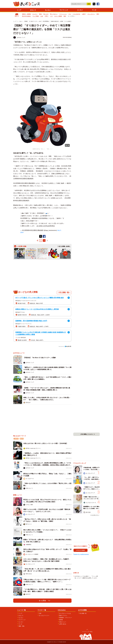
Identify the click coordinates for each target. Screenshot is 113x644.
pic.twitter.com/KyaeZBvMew (46, 226)
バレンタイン (91, 14)
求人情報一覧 (83, 613)
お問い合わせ (63, 624)
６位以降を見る (94, 515)
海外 (65, 16)
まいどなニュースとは (65, 613)
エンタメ (80, 10)
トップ (19, 10)
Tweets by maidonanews (81, 554)
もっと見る (71, 16)
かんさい (35, 14)
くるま (22, 439)
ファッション (63, 14)
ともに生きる (76, 14)
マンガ (94, 10)
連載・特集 (21, 626)
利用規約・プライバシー (66, 618)
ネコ (70, 14)
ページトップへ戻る (87, 632)
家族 (40, 14)
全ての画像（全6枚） (65, 246)
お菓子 (84, 14)
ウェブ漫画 (36, 16)
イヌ (51, 16)
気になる (46, 14)
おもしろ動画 (58, 16)
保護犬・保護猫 (26, 14)
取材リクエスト (63, 615)
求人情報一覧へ (65, 292)
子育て (47, 16)
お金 (42, 16)
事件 (98, 14)
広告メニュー (63, 622)
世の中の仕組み (26, 16)
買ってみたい (54, 14)
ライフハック (64, 10)
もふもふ (48, 10)
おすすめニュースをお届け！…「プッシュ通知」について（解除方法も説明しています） (86, 577)
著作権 (61, 620)
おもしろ (33, 10)
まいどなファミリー (44, 615)
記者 (40, 613)
